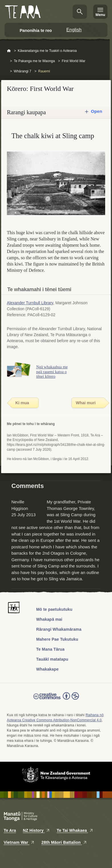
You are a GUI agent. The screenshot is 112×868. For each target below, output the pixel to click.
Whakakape (47, 669)
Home (9, 51)
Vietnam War (19, 842)
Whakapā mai (49, 619)
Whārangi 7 (22, 71)
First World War (74, 61)
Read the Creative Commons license (56, 700)
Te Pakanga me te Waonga (34, 61)
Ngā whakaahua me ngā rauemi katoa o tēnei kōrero (52, 372)
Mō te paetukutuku (54, 609)
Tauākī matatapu (52, 659)
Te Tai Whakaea (75, 830)
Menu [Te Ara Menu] (100, 15)
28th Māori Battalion (64, 842)
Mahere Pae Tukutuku (57, 639)
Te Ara (10, 830)
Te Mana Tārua (50, 649)
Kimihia (80, 12)
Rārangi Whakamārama (59, 629)
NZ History (36, 830)
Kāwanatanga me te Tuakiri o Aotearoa (47, 51)
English (74, 30)
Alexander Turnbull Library (30, 303)
